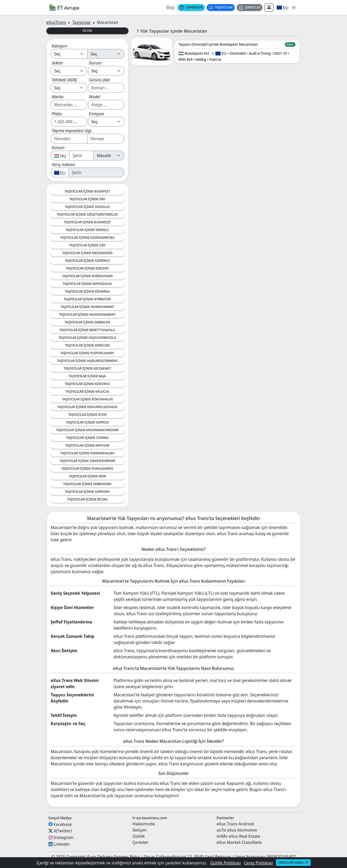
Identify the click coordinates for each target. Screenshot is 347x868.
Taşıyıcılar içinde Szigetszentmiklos (87, 214)
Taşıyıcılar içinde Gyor (87, 415)
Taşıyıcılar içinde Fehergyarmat (87, 307)
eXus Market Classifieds (239, 842)
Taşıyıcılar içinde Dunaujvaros (87, 469)
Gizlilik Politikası (225, 863)
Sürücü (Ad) (99, 80)
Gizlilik (139, 836)
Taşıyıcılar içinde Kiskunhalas (87, 399)
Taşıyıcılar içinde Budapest (87, 191)
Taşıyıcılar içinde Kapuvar (87, 445)
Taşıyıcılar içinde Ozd (87, 245)
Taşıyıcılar (221, 7)
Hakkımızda (144, 824)
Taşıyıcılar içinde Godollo (87, 207)
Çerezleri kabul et (293, 862)
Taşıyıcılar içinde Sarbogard (87, 484)
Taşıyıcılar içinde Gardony (87, 492)
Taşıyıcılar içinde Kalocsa (87, 392)
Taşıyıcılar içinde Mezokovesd (87, 253)
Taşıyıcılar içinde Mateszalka (87, 284)
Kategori (60, 46)
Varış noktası (63, 165)
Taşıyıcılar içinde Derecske (87, 345)
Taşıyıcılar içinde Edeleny (87, 268)
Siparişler (191, 7)
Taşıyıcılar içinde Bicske (87, 499)
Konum (58, 148)
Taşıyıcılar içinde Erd (87, 199)
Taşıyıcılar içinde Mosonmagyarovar (87, 430)
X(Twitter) (63, 831)
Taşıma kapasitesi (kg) (72, 131)
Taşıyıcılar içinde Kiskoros (87, 384)
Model (95, 97)
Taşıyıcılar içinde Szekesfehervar (87, 461)
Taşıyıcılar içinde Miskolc (87, 230)
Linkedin (62, 844)
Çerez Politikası (258, 863)
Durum (95, 63)
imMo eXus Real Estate (239, 836)
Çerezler (141, 842)
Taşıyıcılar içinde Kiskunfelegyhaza (87, 407)
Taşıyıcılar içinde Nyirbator (87, 299)
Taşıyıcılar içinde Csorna (87, 438)
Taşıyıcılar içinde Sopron (87, 422)
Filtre (87, 31)
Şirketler (250, 7)
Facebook (63, 824)
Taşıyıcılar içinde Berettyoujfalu (87, 330)
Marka (58, 97)
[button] (282, 7)
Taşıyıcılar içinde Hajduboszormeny (87, 361)
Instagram (64, 837)
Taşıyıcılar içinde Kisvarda (87, 291)
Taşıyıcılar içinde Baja (87, 376)
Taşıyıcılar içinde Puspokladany (87, 353)
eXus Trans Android (235, 824)
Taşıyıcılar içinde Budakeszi (87, 222)
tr (294, 7)
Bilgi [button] (170, 7)
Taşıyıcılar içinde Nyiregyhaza (87, 276)
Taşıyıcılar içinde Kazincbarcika (87, 238)
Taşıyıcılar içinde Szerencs (87, 261)
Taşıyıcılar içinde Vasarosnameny (87, 315)
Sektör (58, 63)
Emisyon (97, 114)
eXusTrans (56, 22)
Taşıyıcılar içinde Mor (87, 476)
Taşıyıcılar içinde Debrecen (87, 322)
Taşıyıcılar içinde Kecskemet (87, 368)
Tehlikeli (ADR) (65, 80)
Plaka (57, 114)
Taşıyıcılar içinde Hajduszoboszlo (87, 338)
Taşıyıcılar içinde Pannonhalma (87, 453)
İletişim (140, 830)
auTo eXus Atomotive (237, 830)
